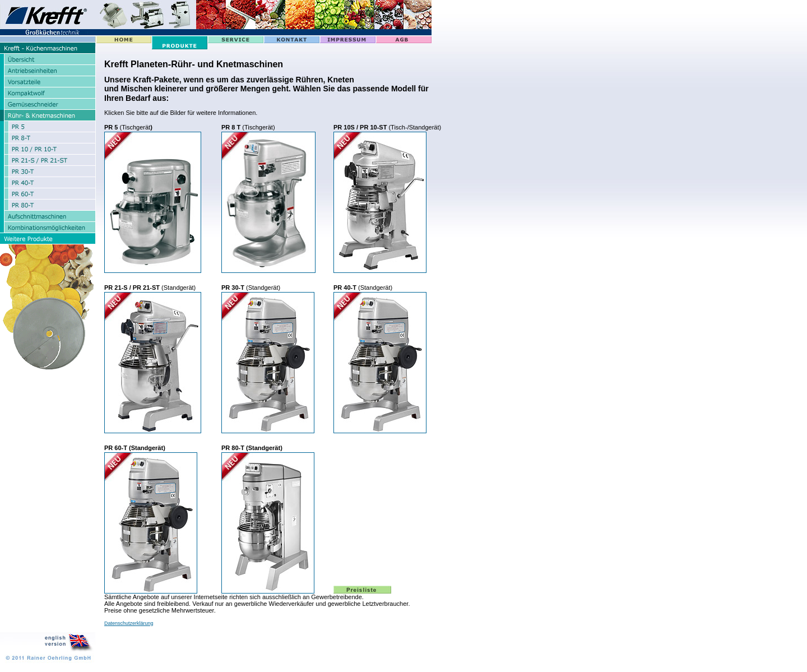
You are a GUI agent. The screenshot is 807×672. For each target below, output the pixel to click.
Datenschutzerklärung (129, 623)
